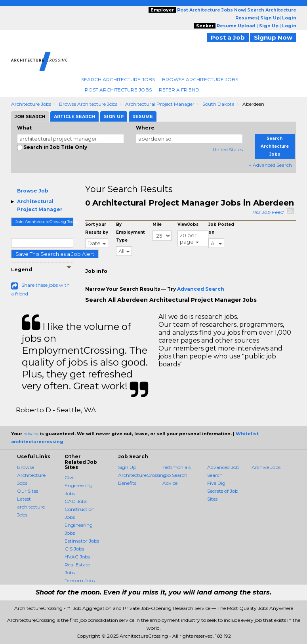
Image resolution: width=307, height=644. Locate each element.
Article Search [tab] (74, 116)
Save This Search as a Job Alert (55, 254)
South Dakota (218, 104)
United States (228, 150)
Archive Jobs (266, 467)
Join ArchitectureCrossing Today (45, 222)
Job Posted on (221, 228)
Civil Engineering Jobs (79, 485)
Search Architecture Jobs (118, 79)
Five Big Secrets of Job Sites (223, 491)
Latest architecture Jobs (31, 507)
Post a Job (228, 37)
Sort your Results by (97, 228)
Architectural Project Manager (160, 104)
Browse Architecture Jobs (200, 79)
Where (145, 128)
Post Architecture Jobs (118, 90)
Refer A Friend (179, 90)
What (24, 128)
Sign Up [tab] (114, 116)
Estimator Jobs (82, 541)
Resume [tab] (143, 116)
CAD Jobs (76, 501)
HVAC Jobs (77, 557)
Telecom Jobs (80, 580)
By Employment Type (130, 232)
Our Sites (28, 491)
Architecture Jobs (31, 104)
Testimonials (176, 467)
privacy (31, 434)
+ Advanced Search (270, 165)
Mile (157, 224)
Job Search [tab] (30, 116)
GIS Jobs (74, 549)
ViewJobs (188, 224)
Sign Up (127, 467)
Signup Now (273, 37)
